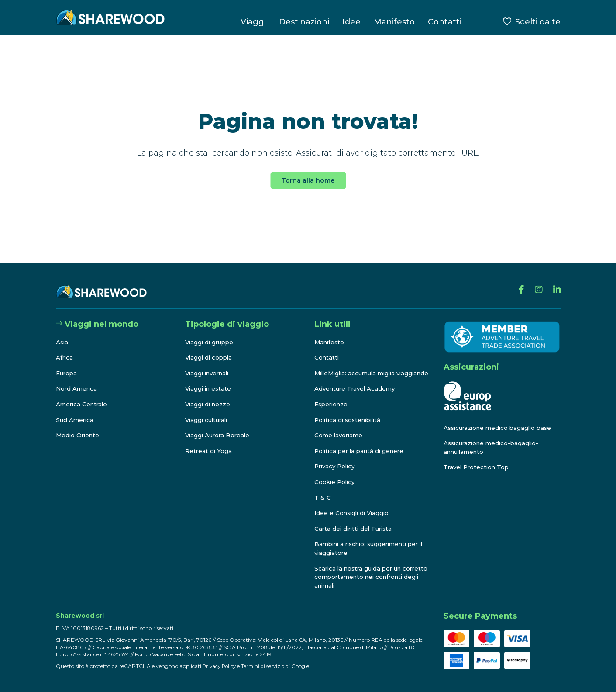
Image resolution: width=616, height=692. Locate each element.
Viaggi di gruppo (211, 333)
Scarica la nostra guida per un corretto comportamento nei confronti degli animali (361, 577)
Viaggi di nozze (209, 396)
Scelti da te (538, 22)
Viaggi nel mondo (97, 316)
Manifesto (394, 22)
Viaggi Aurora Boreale (219, 427)
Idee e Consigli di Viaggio (354, 513)
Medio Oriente (79, 427)
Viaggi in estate (210, 380)
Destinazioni (304, 22)
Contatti (445, 22)
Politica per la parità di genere (362, 451)
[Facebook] (517, 283)
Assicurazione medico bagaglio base (501, 419)
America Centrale (83, 396)
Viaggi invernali (209, 365)
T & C (323, 498)
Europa (67, 365)
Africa (65, 349)
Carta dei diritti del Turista (355, 529)
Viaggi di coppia (210, 349)
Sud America (76, 411)
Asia (62, 333)
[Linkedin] (556, 283)
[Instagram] (536, 283)
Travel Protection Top (478, 459)
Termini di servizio (266, 666)
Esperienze (332, 404)
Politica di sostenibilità (350, 420)
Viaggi (253, 22)
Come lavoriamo (340, 436)
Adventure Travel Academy (357, 389)
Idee (351, 22)
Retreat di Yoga (209, 443)
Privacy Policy (336, 467)
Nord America (77, 380)
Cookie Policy (336, 482)
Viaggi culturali (208, 411)
